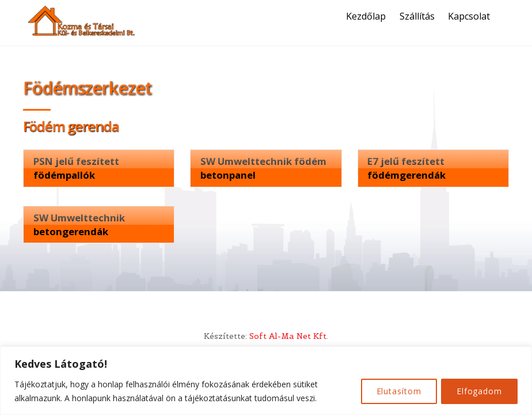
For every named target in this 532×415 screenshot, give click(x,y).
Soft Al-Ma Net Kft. (289, 337)
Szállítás (418, 16)
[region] (266, 381)
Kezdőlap (368, 16)
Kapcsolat (471, 16)
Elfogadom (478, 391)
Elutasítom (395, 391)
